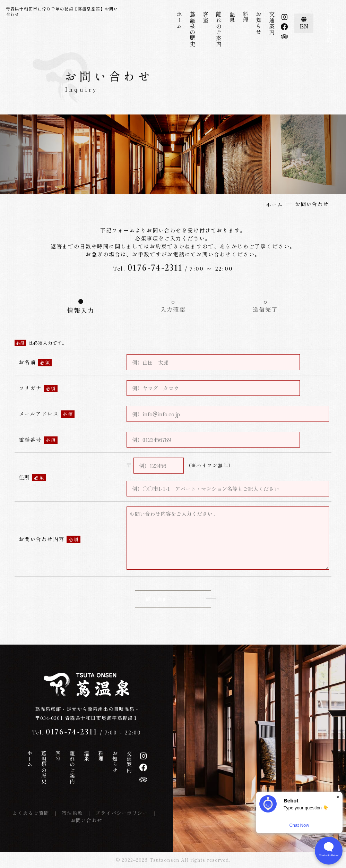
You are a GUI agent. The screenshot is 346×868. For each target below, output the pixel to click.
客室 (206, 17)
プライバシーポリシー (122, 813)
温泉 (232, 17)
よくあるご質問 (31, 813)
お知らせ (259, 23)
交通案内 (272, 23)
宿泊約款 (72, 813)
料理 (245, 17)
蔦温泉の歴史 (192, 29)
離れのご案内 (219, 29)
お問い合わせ (86, 820)
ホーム (179, 20)
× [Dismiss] (338, 797)
